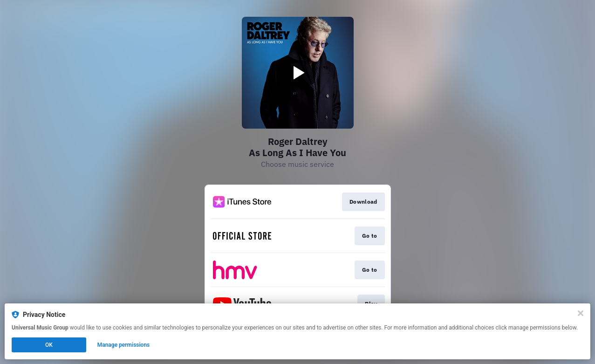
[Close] (581, 313)
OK (49, 345)
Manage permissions (124, 345)
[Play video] (298, 73)
